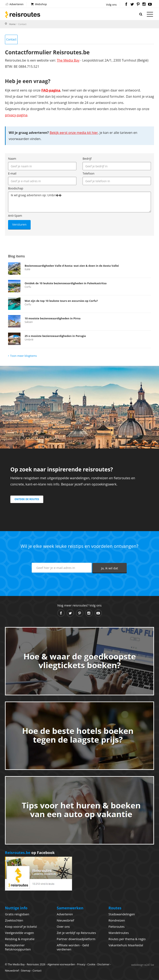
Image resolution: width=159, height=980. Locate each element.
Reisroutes (23, 14)
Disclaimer (103, 964)
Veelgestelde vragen (19, 933)
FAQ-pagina (51, 90)
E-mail (12, 174)
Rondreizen (117, 921)
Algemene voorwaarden (61, 964)
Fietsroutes (117, 927)
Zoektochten (14, 921)
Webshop (39, 4)
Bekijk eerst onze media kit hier (74, 133)
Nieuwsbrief (65, 921)
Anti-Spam (15, 216)
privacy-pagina (16, 115)
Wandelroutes (119, 933)
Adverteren (14, 4)
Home (12, 24)
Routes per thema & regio (127, 939)
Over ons (63, 927)
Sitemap (26, 971)
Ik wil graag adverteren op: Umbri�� (79, 202)
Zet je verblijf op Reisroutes (76, 933)
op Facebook (30, 853)
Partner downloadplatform (76, 939)
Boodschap (16, 189)
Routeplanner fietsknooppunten (18, 947)
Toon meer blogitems (23, 356)
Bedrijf (87, 159)
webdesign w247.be (143, 965)
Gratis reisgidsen (17, 914)
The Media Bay (68, 61)
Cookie (91, 964)
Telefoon (89, 174)
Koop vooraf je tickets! (21, 927)
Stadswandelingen (122, 914)
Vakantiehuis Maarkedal (126, 945)
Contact (11, 39)
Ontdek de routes (27, 499)
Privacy (81, 964)
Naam (12, 159)
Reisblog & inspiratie (20, 939)
